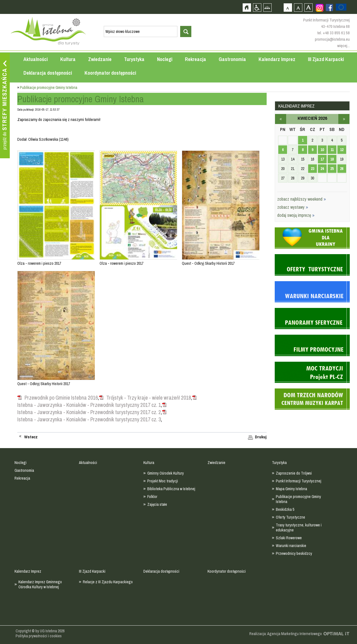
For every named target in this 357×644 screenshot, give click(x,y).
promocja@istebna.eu (332, 39)
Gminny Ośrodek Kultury (166, 473)
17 (322, 159)
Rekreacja (196, 59)
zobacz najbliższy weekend (302, 199)
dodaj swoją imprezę (296, 215)
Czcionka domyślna (288, 7)
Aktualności (36, 59)
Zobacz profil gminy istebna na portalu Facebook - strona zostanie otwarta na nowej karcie (329, 8)
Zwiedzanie (100, 59)
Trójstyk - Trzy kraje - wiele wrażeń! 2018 (149, 398)
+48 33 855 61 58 (336, 33)
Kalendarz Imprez (277, 59)
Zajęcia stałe (157, 504)
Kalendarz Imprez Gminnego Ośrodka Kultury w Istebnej (40, 584)
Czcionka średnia (298, 7)
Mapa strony (267, 7)
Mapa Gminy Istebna (291, 489)
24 (322, 169)
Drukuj (261, 437)
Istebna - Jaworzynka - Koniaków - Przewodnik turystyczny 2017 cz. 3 (89, 419)
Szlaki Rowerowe (289, 538)
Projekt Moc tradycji (163, 481)
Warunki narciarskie (291, 546)
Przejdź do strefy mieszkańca (5, 106)
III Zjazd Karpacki (326, 59)
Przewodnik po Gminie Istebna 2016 (61, 398)
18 (332, 159)
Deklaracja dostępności (48, 73)
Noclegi (165, 59)
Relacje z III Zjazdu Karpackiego (108, 582)
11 (332, 150)
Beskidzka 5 (285, 509)
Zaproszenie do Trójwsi (294, 473)
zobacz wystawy (293, 207)
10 (322, 150)
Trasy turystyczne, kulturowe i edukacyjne (299, 528)
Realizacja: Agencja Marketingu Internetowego (286, 634)
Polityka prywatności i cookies (39, 636)
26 (342, 169)
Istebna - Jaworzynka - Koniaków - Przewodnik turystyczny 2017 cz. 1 (89, 405)
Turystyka (134, 59)
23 (312, 169)
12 (342, 150)
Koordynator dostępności (110, 73)
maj (344, 119)
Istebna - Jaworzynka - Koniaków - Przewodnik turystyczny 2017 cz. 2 (89, 412)
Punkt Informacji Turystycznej (299, 481)
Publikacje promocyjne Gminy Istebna (298, 499)
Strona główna (247, 7)
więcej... (343, 46)
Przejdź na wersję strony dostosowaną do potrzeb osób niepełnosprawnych (257, 7)
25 (332, 169)
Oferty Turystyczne (290, 517)
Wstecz (31, 437)
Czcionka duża (308, 7)
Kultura (68, 59)
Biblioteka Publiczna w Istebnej (171, 489)
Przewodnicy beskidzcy (294, 553)
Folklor (152, 497)
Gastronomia (232, 59)
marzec (281, 119)
